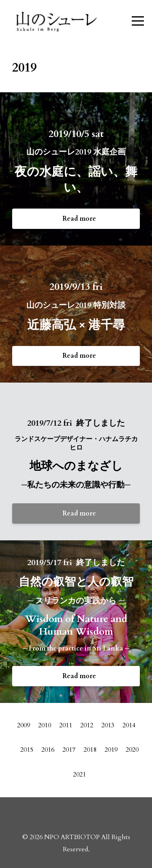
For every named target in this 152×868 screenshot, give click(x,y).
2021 (79, 774)
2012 (87, 725)
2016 (48, 750)
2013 (108, 725)
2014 (129, 725)
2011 (66, 725)
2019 (111, 750)
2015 (27, 750)
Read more (79, 219)
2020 (132, 750)
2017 (69, 750)
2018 (90, 750)
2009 (24, 725)
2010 (45, 725)
